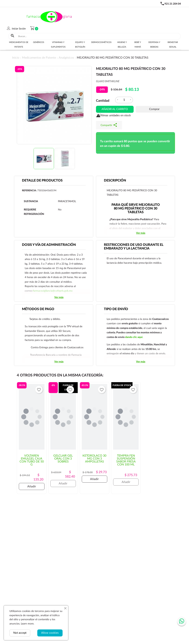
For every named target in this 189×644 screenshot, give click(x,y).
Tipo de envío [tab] (116, 309)
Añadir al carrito (115, 109)
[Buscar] (99, 36)
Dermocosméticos (101, 42)
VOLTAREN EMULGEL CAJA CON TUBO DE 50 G (32, 460)
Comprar (154, 109)
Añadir (32, 486)
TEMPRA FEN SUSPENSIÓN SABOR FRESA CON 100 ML (126, 460)
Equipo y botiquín (80, 45)
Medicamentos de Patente (19, 45)
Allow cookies (50, 633)
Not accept (20, 633)
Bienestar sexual (173, 45)
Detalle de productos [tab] (42, 181)
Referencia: (29, 191)
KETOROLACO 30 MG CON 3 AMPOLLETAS (94, 459)
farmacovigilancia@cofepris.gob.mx (53, 291)
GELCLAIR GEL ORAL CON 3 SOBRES (63, 459)
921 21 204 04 (173, 4)
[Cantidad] (124, 100)
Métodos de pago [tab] (38, 309)
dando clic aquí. (134, 337)
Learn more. (28, 624)
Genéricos (39, 42)
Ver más (141, 233)
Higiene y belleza (122, 45)
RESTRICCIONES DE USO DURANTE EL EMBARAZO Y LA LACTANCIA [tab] (134, 247)
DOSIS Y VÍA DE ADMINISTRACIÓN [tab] (49, 245)
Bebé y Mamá (138, 45)
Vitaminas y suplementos (58, 45)
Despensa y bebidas (154, 45)
